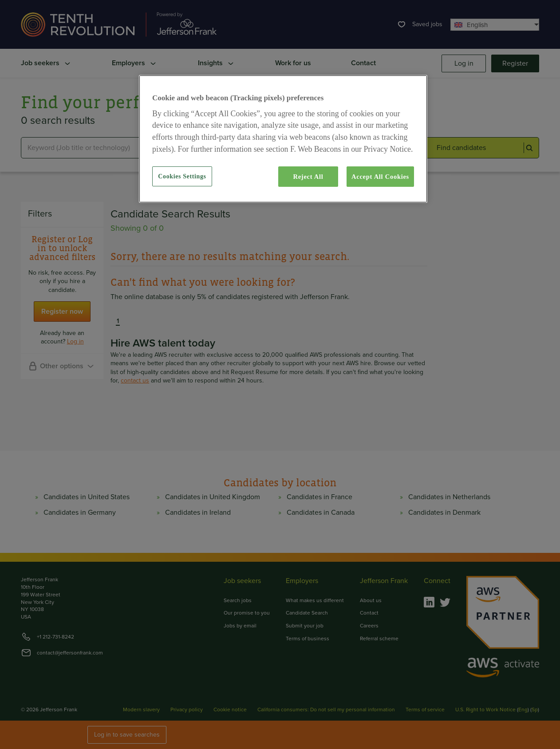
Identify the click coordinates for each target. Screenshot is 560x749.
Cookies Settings (182, 176)
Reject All (308, 177)
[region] (283, 139)
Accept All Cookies (380, 177)
